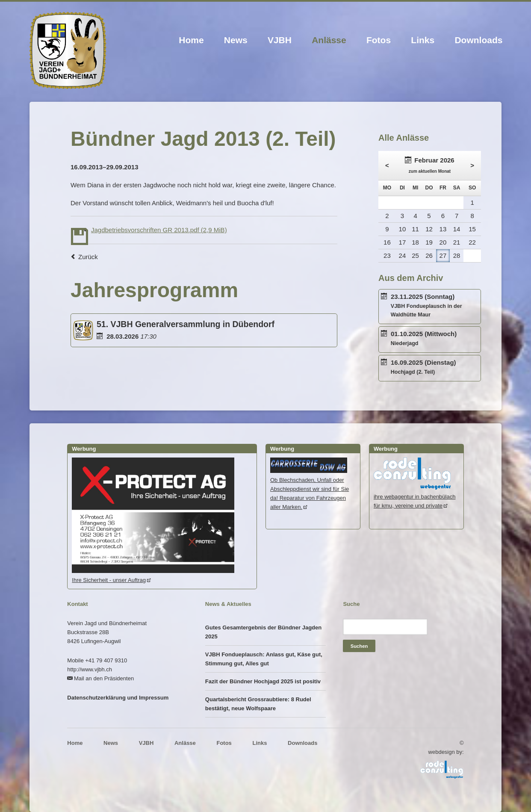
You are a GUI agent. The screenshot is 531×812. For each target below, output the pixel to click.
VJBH (280, 40)
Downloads (478, 40)
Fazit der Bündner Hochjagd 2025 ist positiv (263, 681)
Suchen (359, 646)
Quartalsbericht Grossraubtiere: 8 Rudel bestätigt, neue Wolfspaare (258, 704)
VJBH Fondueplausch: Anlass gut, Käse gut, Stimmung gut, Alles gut (264, 659)
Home (191, 40)
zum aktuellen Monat (430, 171)
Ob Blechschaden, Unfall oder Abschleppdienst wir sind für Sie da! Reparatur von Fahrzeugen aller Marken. (310, 489)
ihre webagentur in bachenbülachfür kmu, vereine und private (415, 497)
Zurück (88, 257)
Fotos (379, 40)
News (236, 40)
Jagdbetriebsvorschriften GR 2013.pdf (159, 230)
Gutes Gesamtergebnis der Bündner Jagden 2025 (263, 632)
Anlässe (329, 40)
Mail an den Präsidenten (104, 678)
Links (423, 40)
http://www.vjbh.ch (90, 669)
